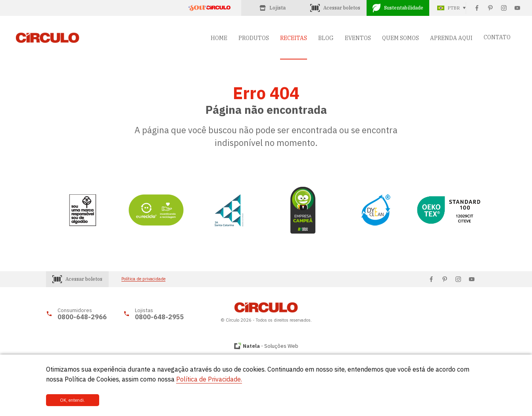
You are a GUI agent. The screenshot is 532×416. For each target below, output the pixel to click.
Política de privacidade (143, 279)
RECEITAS (294, 38)
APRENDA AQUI (451, 38)
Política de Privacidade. (209, 379)
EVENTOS (358, 38)
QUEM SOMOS (400, 38)
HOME (219, 38)
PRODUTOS (254, 38)
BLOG (326, 38)
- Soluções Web (271, 346)
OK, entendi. (72, 400)
